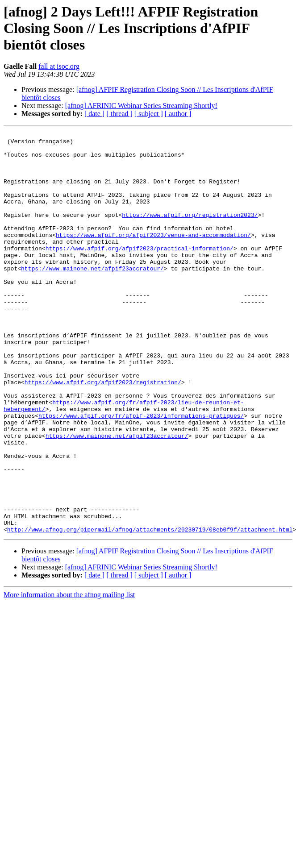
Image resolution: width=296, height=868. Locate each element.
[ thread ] (119, 114)
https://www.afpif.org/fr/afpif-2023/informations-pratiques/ (141, 473)
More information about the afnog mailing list (69, 675)
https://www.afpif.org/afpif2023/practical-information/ (140, 272)
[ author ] (178, 114)
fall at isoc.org (59, 66)
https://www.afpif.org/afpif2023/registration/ (103, 433)
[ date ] (94, 114)
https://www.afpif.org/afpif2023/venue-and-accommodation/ (153, 256)
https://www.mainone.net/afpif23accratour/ (92, 296)
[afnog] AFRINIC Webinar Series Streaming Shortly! (141, 106)
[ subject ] (149, 114)
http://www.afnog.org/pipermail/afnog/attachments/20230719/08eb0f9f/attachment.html (150, 610)
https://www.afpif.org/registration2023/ (190, 232)
